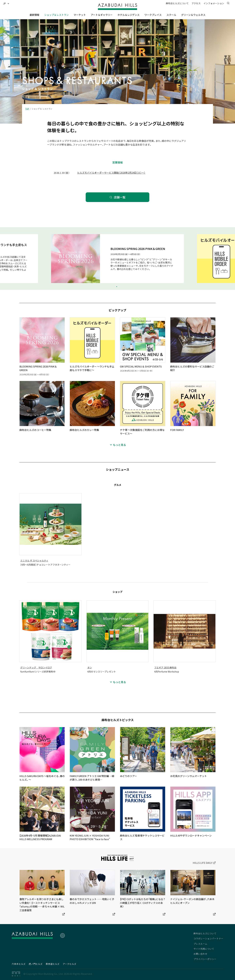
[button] (7, 4)
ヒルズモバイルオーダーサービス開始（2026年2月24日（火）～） (111, 173)
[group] (117, 259)
